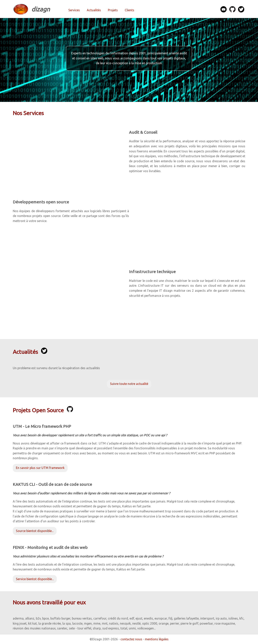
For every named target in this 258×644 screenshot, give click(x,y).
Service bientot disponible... (35, 579)
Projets (113, 10)
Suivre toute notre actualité (129, 384)
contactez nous (131, 639)
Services (74, 10)
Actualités (94, 10)
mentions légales (157, 639)
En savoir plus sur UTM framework (40, 468)
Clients (129, 10)
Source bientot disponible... (35, 531)
